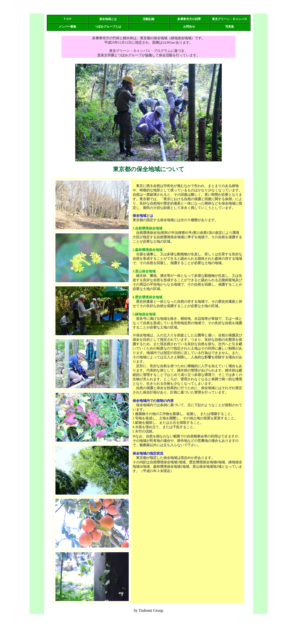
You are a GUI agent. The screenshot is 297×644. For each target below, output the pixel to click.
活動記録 (148, 19)
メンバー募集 (67, 27)
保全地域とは (108, 19)
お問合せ (189, 27)
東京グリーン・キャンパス (230, 19)
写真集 (230, 27)
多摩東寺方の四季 (189, 19)
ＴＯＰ (67, 19)
